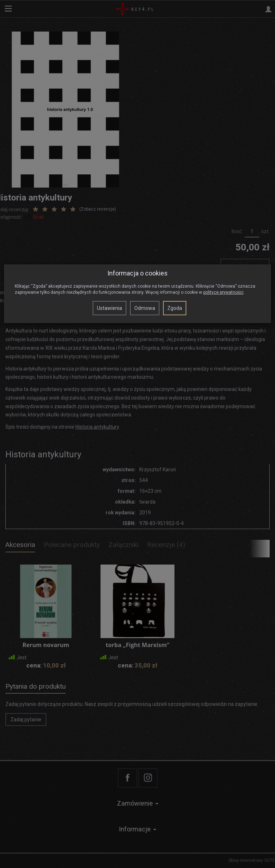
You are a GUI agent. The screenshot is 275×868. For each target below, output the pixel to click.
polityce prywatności (223, 292)
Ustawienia (109, 308)
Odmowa (145, 308)
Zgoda (175, 308)
